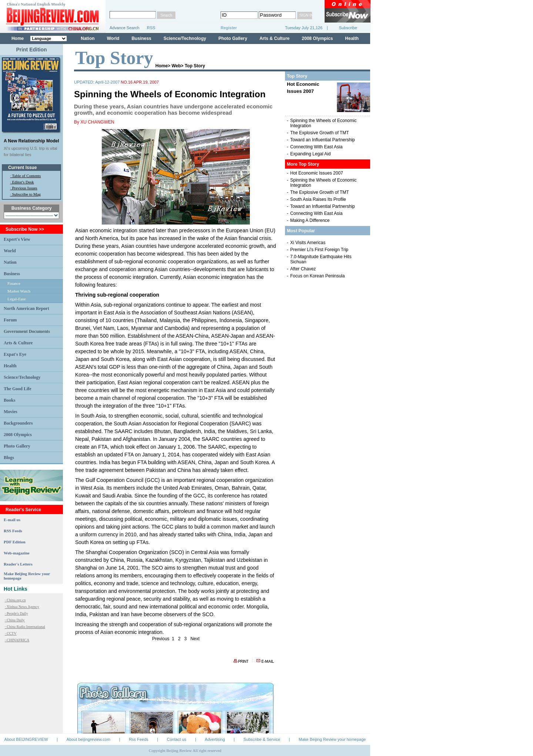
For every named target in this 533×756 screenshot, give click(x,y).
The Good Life (18, 389)
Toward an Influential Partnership (323, 140)
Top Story (195, 66)
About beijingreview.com (89, 739)
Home (18, 38)
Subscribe (343, 28)
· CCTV (11, 633)
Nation (88, 38)
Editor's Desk (23, 182)
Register (229, 28)
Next (195, 639)
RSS (151, 28)
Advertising (215, 739)
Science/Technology (185, 38)
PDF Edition (15, 542)
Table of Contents (26, 176)
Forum (10, 320)
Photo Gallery (233, 38)
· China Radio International (25, 627)
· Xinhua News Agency (22, 607)
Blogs (9, 458)
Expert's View (17, 239)
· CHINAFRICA (17, 640)
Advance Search (125, 28)
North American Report (26, 308)
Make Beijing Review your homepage (332, 739)
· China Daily (15, 620)
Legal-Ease (16, 299)
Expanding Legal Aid (310, 154)
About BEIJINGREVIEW (26, 739)
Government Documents (27, 331)
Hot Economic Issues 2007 (317, 173)
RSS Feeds (13, 531)
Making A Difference (310, 220)
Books (9, 400)
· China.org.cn (15, 600)
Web (176, 66)
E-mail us (12, 520)
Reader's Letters (18, 564)
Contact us (177, 739)
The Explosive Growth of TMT (320, 133)
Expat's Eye (15, 354)
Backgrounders (18, 423)
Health (352, 38)
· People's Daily (16, 613)
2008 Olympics (317, 38)
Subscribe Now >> (25, 229)
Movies (11, 412)
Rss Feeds (139, 739)
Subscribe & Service (262, 739)
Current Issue (22, 168)
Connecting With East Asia (316, 147)
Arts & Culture (274, 38)
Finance (14, 283)
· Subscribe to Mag (25, 194)
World (113, 38)
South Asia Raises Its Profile (318, 199)
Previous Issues (25, 188)
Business (141, 38)
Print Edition (31, 50)
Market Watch (19, 291)
